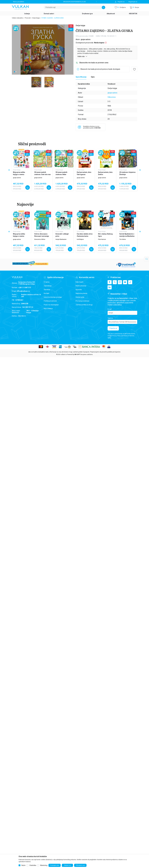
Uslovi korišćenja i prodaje (53, 297)
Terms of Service (129, 336)
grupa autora (86, 39)
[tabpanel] (43, 50)
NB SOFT (77, 354)
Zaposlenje (48, 286)
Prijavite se (113, 328)
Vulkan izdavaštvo (18, 18)
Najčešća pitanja (81, 293)
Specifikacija (81, 77)
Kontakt (47, 293)
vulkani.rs (64, 354)
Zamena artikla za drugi (84, 305)
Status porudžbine (19, 2)
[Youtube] (125, 282)
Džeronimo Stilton (40, 239)
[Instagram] (120, 282)
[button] (134, 7)
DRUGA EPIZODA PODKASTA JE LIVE (74, 2)
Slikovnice (112, 97)
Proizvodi (28, 18)
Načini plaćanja (81, 286)
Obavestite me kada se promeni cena (94, 63)
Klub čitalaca (48, 309)
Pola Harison (102, 239)
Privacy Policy (117, 336)
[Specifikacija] (81, 77)
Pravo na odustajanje (51, 305)
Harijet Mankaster (61, 239)
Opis (93, 77)
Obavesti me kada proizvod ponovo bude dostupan (100, 69)
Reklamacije (80, 297)
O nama (47, 282)
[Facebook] (110, 282)
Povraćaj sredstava (82, 301)
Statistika (33, 865)
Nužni (23, 865)
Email (110, 309)
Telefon (110, 318)
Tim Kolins (123, 239)
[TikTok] (130, 282)
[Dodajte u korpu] (28, 187)
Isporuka (79, 290)
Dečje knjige (36, 18)
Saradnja (47, 290)
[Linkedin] (110, 287)
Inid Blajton (80, 239)
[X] (115, 282)
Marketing (44, 865)
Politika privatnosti (50, 301)
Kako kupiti (79, 282)
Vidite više (82, 56)
